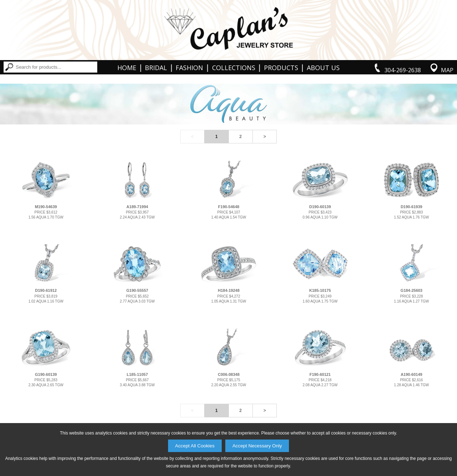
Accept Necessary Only (257, 446)
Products (281, 68)
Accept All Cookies (195, 446)
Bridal (156, 68)
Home (127, 68)
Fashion (189, 68)
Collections (234, 68)
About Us (323, 68)
